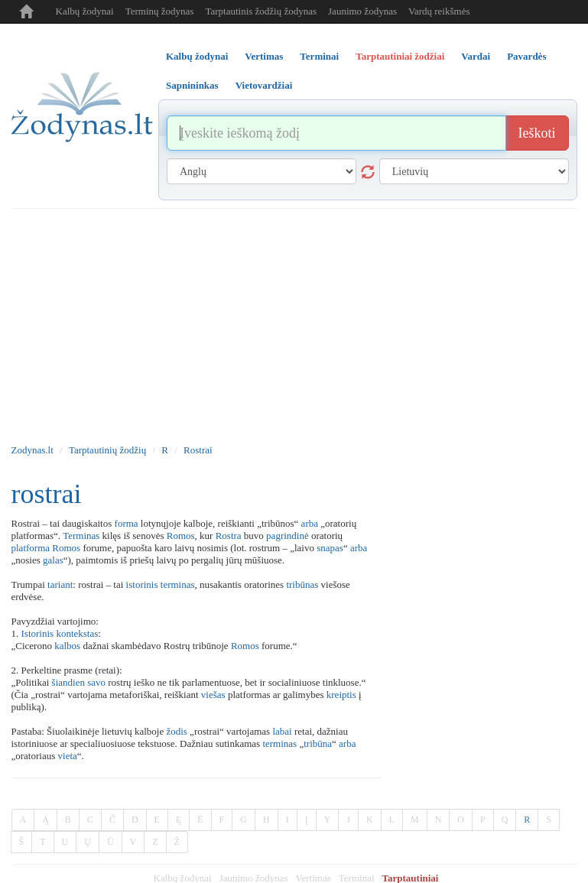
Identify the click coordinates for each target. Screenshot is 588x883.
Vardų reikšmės (439, 11)
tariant (60, 584)
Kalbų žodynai (85, 11)
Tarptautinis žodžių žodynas (261, 11)
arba (310, 523)
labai (282, 731)
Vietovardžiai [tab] (264, 85)
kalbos (67, 646)
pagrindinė (288, 536)
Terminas (81, 536)
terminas (178, 584)
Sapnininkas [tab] (192, 85)
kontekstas (77, 633)
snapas (330, 548)
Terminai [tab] (319, 56)
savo (96, 682)
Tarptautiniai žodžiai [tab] (400, 56)
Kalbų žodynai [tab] (197, 56)
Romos (181, 536)
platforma (31, 548)
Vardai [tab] (476, 56)
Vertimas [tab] (264, 56)
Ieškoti (537, 133)
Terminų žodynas (160, 11)
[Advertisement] (294, 323)
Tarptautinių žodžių (107, 450)
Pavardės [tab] (526, 56)
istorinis (142, 584)
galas (53, 560)
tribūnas (302, 584)
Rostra (229, 536)
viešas (213, 695)
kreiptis (341, 695)
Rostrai (198, 450)
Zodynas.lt (32, 450)
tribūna (318, 743)
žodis (176, 731)
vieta (68, 756)
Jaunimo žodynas (362, 11)
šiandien (68, 682)
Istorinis (38, 633)
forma (127, 523)
